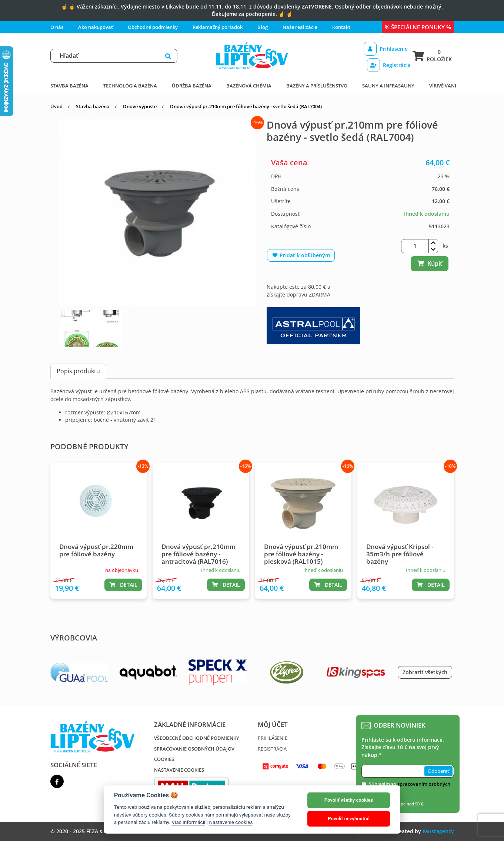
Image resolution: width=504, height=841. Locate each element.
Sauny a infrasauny (388, 86)
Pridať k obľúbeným (301, 255)
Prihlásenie (386, 49)
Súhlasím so (410, 788)
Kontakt (341, 27)
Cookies (164, 759)
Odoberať (438, 771)
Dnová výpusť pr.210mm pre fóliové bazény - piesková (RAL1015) (301, 554)
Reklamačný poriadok (218, 27)
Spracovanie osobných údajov (194, 749)
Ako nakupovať (96, 27)
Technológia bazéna (130, 86)
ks (445, 246)
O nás (57, 27)
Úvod (56, 106)
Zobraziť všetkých (425, 672)
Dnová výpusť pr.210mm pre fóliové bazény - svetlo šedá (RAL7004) (246, 106)
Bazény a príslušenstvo (317, 86)
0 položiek (432, 55)
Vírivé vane (443, 86)
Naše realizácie (300, 27)
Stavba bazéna (69, 86)
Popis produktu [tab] (78, 371)
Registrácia (389, 65)
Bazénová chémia (249, 86)
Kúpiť (430, 264)
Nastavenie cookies (179, 770)
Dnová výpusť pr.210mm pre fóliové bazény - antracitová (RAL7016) (198, 554)
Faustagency (438, 831)
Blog (263, 27)
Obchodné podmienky (153, 27)
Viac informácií (188, 822)
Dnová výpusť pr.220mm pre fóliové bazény (96, 550)
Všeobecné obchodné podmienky (197, 738)
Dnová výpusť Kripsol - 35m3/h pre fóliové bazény (400, 554)
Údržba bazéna (192, 86)
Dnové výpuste (140, 106)
